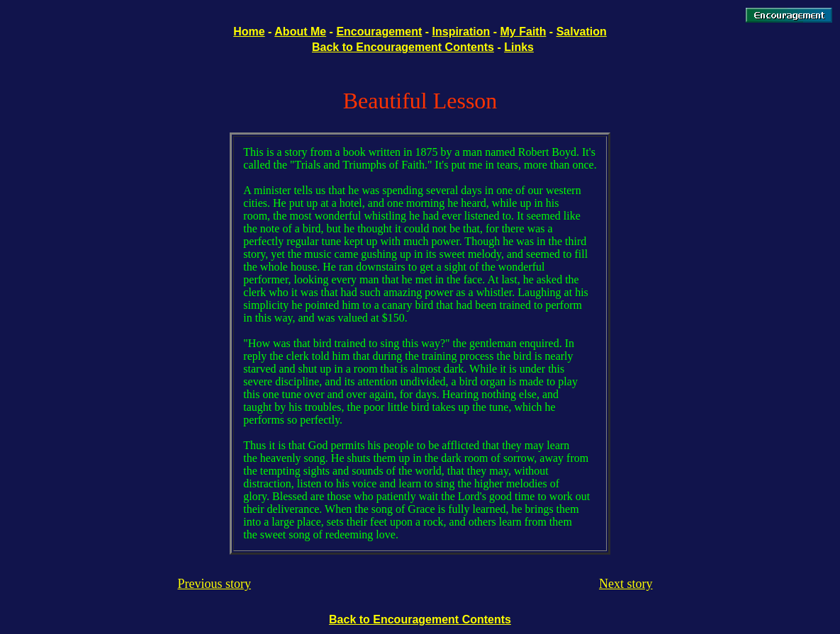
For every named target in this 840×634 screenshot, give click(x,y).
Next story (626, 584)
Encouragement (379, 32)
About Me (300, 32)
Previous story (215, 584)
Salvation (582, 32)
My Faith (523, 32)
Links (519, 47)
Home (249, 32)
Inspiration (461, 32)
